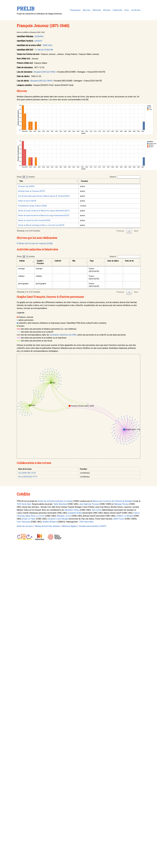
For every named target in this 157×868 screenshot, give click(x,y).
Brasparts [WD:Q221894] (44, 72)
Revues (107, 10)
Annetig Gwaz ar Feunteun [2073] (31, 191)
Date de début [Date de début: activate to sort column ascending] (113, 261)
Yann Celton (97, 510)
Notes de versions (25, 526)
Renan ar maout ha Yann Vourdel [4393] (34, 220)
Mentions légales (70, 526)
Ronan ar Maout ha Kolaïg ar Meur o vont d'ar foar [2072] (41, 225)
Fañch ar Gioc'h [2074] (27, 201)
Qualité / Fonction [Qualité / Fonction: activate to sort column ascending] (40, 262)
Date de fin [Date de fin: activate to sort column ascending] (129, 261)
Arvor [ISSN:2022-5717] (28, 477)
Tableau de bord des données (47, 526)
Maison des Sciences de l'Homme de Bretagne (113, 501)
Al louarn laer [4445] (26, 186)
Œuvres (87, 10)
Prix (127, 10)
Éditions (97, 10)
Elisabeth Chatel (75, 513)
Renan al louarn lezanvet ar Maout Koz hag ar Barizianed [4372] (44, 216)
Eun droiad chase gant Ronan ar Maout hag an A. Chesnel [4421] (44, 196)
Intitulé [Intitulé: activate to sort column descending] (22, 261)
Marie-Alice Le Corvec (35, 516)
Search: (125, 177)
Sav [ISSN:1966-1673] (27, 473)
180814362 (47, 45)
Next (136, 231)
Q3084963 (39, 36)
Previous (120, 231)
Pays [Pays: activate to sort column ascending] (92, 261)
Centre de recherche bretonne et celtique (55, 501)
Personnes (75, 10)
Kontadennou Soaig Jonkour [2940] (32, 206)
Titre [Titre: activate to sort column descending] (21, 181)
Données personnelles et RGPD (93, 526)
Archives (136, 10)
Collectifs (117, 10)
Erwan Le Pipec (29, 519)
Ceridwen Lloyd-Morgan (58, 519)
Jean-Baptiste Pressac (89, 504)
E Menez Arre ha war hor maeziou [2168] (35, 243)
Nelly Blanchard (60, 504)
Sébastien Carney (72, 510)
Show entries (26, 177)
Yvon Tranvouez (24, 522)
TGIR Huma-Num (24, 504)
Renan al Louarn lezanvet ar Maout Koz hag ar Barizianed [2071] (44, 211)
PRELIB (26, 9)
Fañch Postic (119, 519)
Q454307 (38, 41)
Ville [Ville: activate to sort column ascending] (74, 261)
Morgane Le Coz (64, 516)
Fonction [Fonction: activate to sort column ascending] (84, 181)
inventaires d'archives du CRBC (63, 335)
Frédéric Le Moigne (125, 516)
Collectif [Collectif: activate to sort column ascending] (58, 261)
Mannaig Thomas (122, 504)
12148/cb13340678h (44, 50)
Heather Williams (50, 522)
